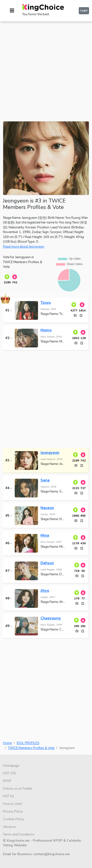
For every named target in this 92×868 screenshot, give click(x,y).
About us (9, 827)
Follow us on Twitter (18, 789)
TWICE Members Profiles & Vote (31, 748)
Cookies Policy (14, 819)
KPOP (7, 781)
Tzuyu (46, 303)
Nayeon (47, 508)
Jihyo (45, 591)
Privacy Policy (13, 812)
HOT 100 (9, 773)
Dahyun (47, 563)
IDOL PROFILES (28, 743)
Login (84, 10)
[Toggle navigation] (12, 11)
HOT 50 (8, 796)
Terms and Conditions (19, 834)
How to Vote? (13, 804)
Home (7, 743)
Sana (45, 480)
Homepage (11, 766)
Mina (45, 535)
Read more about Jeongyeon (24, 247)
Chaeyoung (51, 618)
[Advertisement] (46, 68)
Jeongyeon (50, 453)
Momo (46, 330)
